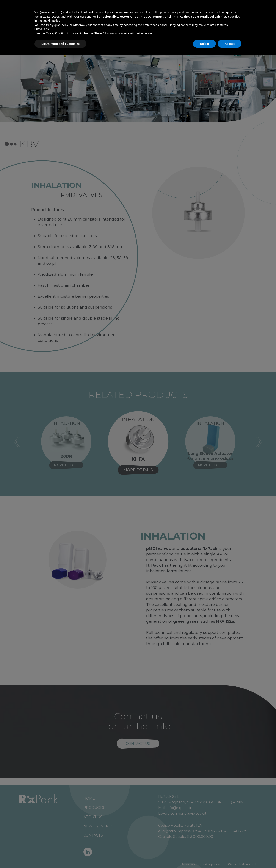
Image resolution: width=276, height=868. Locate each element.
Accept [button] (230, 856)
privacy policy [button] (169, 825)
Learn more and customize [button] (60, 856)
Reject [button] (204, 856)
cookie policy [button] (51, 833)
